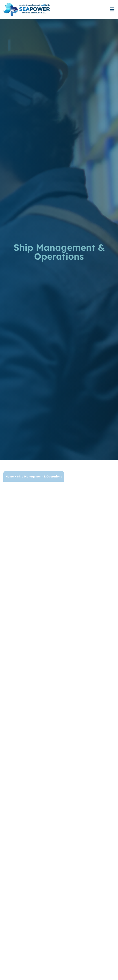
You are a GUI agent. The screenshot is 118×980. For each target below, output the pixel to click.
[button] (112, 10)
